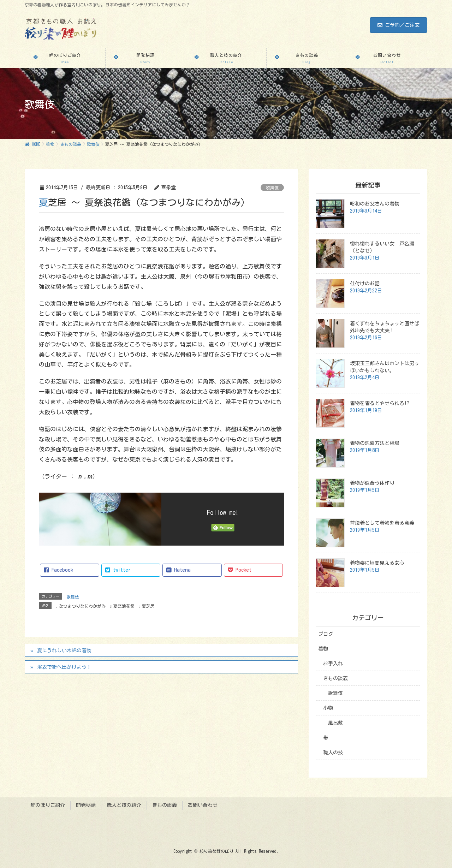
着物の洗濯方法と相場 (375, 443)
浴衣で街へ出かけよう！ (64, 667)
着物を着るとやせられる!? (380, 403)
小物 (328, 708)
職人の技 (333, 753)
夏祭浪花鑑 (124, 606)
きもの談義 (335, 678)
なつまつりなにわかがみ (82, 606)
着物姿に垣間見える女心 (377, 563)
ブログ (326, 634)
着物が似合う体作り (372, 483)
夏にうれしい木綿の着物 (64, 650)
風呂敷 (335, 723)
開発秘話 (86, 805)
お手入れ (333, 664)
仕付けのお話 (365, 284)
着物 (323, 649)
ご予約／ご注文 (399, 25)
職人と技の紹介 (124, 805)
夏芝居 (148, 606)
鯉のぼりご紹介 (48, 805)
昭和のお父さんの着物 (375, 204)
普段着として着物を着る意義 (382, 523)
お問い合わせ (203, 805)
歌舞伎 (272, 188)
